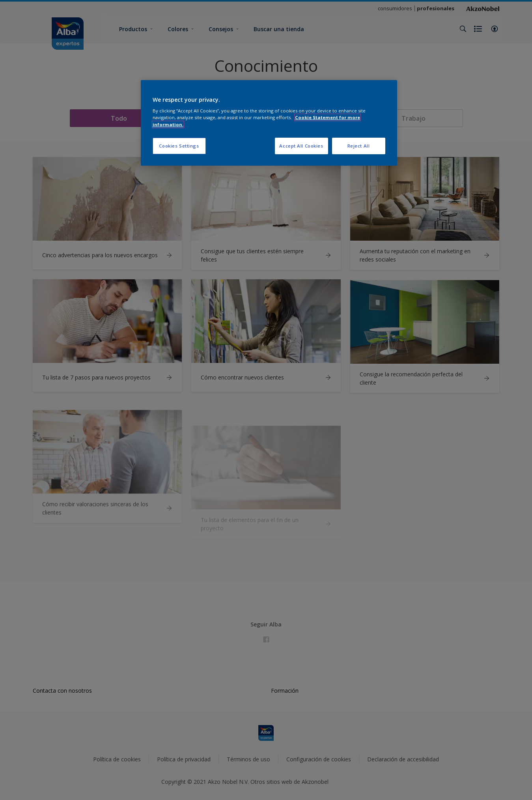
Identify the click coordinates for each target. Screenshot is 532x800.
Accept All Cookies (301, 146)
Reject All (359, 146)
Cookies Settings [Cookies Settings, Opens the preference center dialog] (179, 146)
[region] (269, 123)
